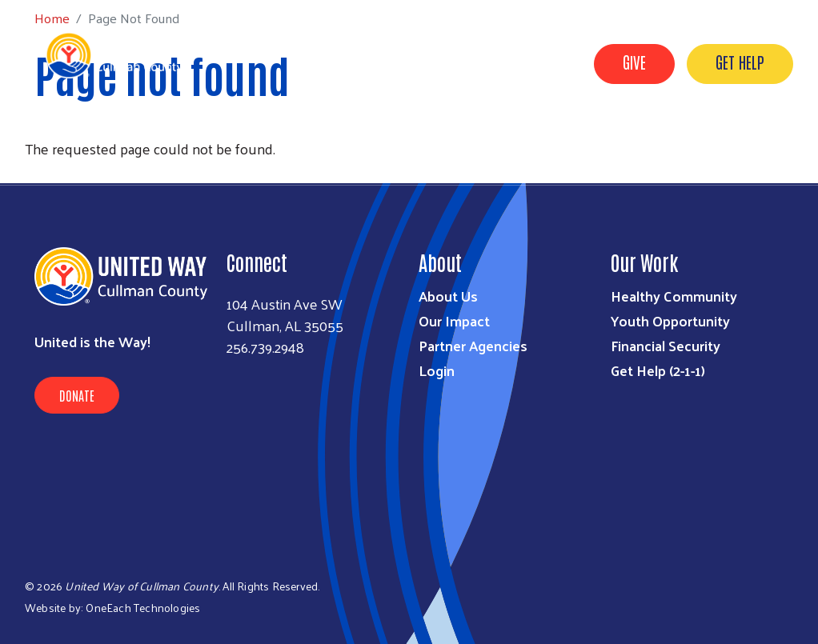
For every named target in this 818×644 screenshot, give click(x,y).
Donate (77, 395)
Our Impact (454, 320)
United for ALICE (742, 161)
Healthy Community (674, 296)
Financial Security (666, 345)
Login (437, 370)
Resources (448, 138)
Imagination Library (671, 138)
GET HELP (740, 62)
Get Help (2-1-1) (658, 370)
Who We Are (355, 138)
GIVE (634, 62)
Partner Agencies (473, 345)
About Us (448, 296)
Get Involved (545, 138)
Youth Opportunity (670, 320)
